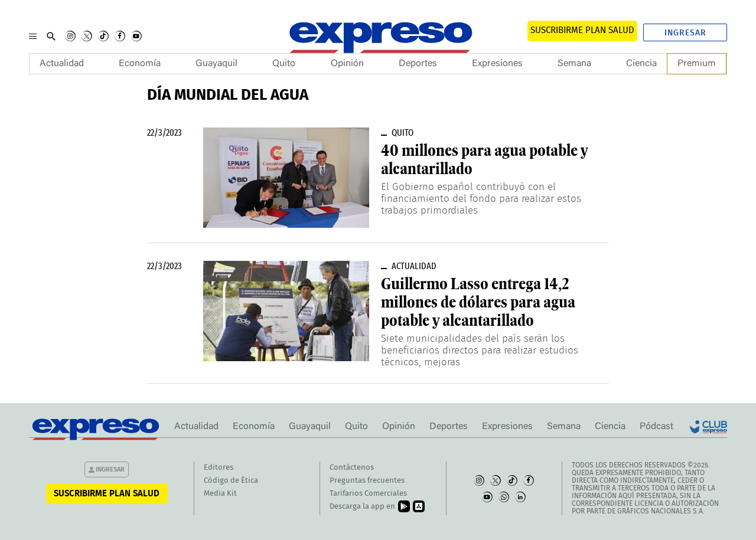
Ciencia (641, 64)
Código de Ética (231, 481)
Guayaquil (216, 64)
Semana (574, 64)
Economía (140, 64)
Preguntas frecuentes (367, 481)
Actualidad (62, 64)
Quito (284, 64)
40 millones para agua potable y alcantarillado (484, 160)
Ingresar (685, 33)
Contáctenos (352, 468)
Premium (697, 64)
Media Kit (220, 494)
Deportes (418, 64)
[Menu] (33, 36)
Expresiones (497, 64)
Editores (219, 468)
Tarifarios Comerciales (368, 494)
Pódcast (656, 427)
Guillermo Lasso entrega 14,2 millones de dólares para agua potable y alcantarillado (478, 302)
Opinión (347, 64)
